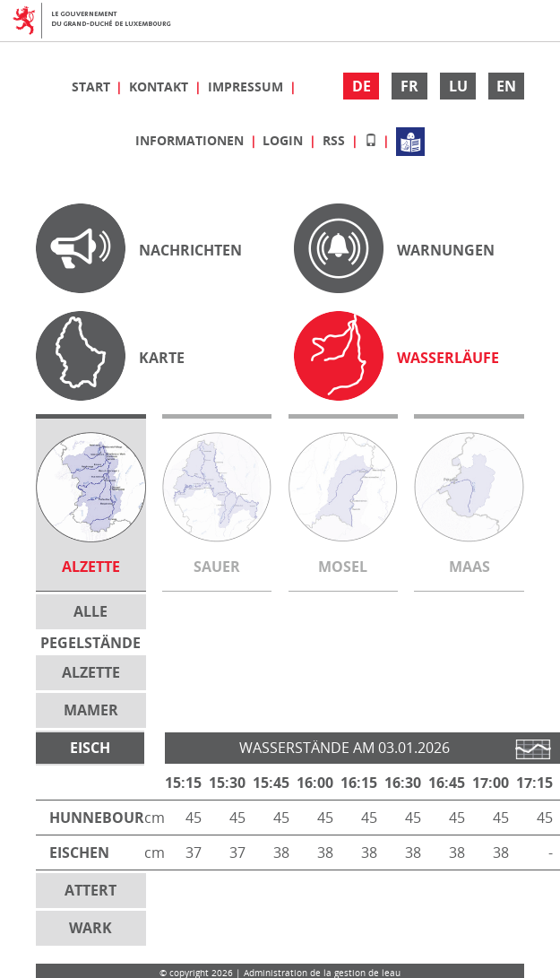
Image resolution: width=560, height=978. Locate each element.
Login (284, 140)
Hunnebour (97, 818)
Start (93, 87)
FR (409, 86)
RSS (336, 140)
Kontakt (160, 87)
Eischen (79, 853)
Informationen (191, 140)
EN (506, 86)
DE (362, 86)
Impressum (247, 87)
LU (458, 86)
